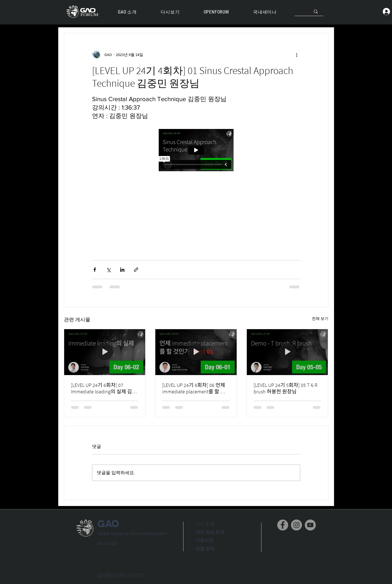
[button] (170, 12)
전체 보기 (320, 318)
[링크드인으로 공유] (122, 270)
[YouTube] (310, 525)
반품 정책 (205, 549)
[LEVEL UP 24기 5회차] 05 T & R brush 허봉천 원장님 (285, 388)
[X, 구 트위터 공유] (108, 270)
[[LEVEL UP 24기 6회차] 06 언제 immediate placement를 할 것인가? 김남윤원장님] (196, 352)
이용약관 (205, 540)
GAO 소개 (205, 523)
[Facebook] (283, 525)
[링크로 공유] (136, 270)
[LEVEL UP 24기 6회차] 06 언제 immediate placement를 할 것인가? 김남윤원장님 (194, 388)
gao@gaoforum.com (121, 575)
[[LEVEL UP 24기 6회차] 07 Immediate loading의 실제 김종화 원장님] (105, 352)
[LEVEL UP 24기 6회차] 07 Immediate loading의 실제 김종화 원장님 (104, 388)
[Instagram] (296, 525)
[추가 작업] (297, 55)
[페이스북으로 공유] (95, 270)
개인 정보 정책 (210, 532)
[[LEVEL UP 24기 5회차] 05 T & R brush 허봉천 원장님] (287, 352)
